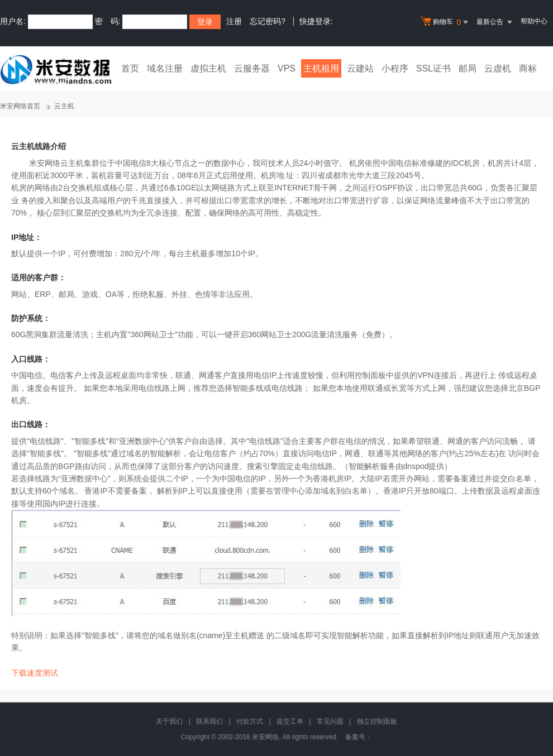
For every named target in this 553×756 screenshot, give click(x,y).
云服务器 (252, 68)
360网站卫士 (152, 334)
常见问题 (330, 721)
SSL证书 (433, 68)
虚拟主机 (208, 68)
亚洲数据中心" (86, 479)
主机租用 (321, 68)
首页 (130, 68)
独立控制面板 (377, 721)
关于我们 (169, 721)
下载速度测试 (35, 673)
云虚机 (498, 68)
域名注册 (165, 68)
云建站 (360, 68)
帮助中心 (534, 21)
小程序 (395, 68)
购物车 (446, 22)
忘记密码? (268, 21)
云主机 (64, 106)
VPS (287, 68)
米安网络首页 (20, 106)
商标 (528, 68)
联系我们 (209, 721)
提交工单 (290, 721)
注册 (234, 21)
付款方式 (250, 721)
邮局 (468, 68)
